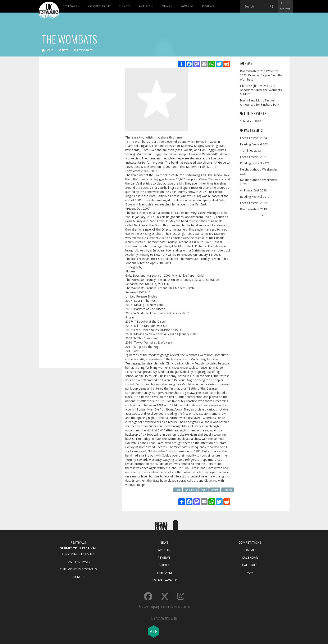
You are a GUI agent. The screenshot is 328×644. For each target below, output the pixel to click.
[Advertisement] (77, 126)
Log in (285, 3)
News (167, 6)
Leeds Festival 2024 (253, 138)
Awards (187, 6)
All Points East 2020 (253, 190)
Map (250, 572)
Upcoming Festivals (78, 554)
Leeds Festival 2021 (253, 157)
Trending (164, 572)
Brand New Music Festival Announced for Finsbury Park (259, 102)
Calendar (250, 557)
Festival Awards (164, 580)
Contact (250, 550)
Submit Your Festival (78, 548)
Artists (146, 6)
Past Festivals (78, 562)
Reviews (208, 6)
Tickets (125, 6)
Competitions (99, 6)
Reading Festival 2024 (255, 144)
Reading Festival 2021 (255, 163)
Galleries (250, 565)
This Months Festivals (78, 569)
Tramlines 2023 (250, 151)
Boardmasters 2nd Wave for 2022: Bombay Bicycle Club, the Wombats (261, 75)
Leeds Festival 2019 (253, 203)
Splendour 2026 (250, 121)
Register (285, 9)
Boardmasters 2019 (253, 209)
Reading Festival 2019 (255, 197)
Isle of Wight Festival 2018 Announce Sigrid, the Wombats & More (261, 90)
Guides (164, 565)
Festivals (71, 6)
